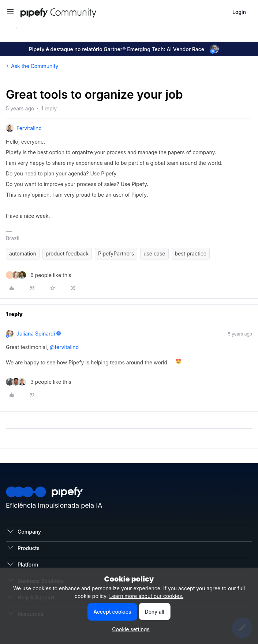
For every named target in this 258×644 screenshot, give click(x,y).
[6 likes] (39, 275)
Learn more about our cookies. (147, 596)
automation (23, 253)
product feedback (67, 253)
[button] (10, 14)
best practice (191, 253)
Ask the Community (35, 66)
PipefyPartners (116, 253)
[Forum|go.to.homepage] (72, 12)
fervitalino (29, 128)
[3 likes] (39, 382)
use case (154, 253)
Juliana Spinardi (36, 334)
